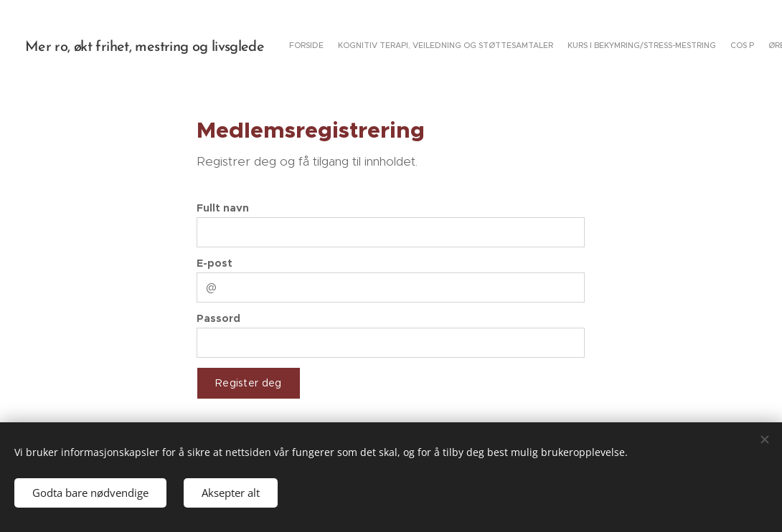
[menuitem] (630, 47)
